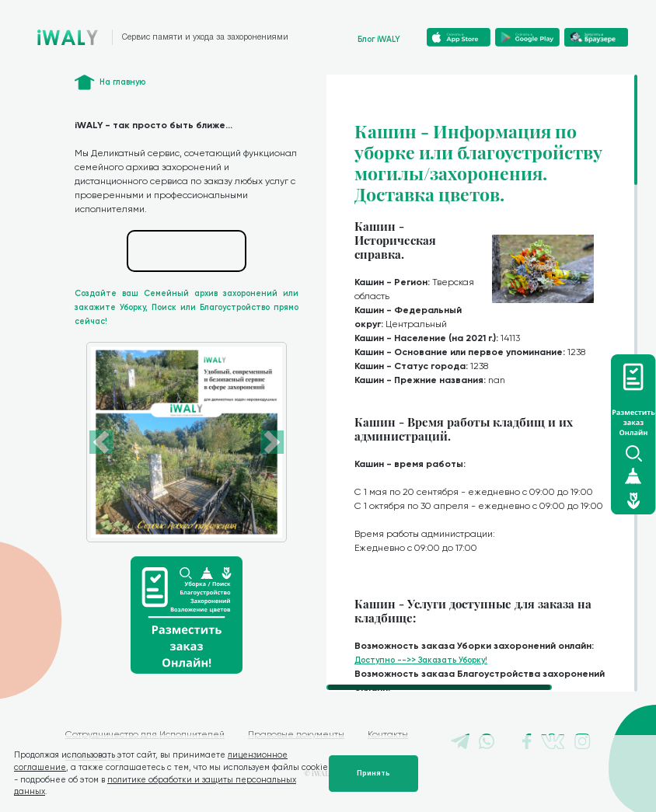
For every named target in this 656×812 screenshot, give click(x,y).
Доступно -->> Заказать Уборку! (421, 660)
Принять (373, 773)
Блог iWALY (379, 39)
